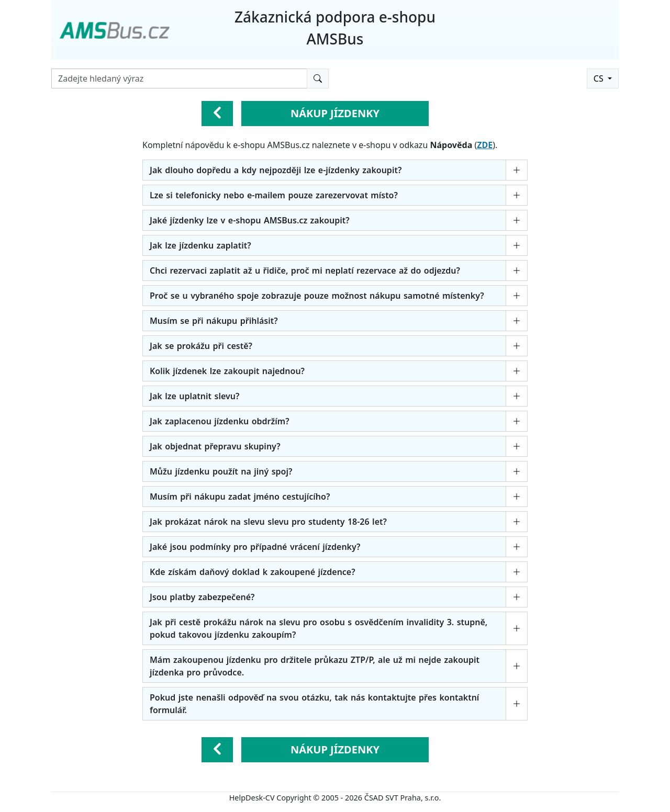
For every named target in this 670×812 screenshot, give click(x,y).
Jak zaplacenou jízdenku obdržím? (220, 421)
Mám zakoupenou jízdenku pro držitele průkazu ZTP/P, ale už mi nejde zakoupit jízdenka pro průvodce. (315, 666)
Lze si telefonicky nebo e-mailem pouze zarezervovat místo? (274, 195)
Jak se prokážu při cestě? (201, 346)
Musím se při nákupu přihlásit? (214, 321)
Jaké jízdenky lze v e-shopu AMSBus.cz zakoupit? (250, 220)
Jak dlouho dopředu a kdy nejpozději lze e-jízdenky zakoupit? (276, 170)
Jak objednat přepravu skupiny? (215, 446)
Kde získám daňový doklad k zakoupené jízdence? (253, 572)
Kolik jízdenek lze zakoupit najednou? (227, 371)
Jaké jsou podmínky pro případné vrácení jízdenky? (255, 547)
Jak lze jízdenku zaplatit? (200, 245)
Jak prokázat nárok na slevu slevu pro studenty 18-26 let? (268, 522)
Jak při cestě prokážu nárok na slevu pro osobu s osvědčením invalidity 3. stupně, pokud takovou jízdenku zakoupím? (319, 628)
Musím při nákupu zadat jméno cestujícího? (240, 497)
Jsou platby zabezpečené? (202, 597)
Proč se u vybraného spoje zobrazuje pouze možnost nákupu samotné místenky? (317, 296)
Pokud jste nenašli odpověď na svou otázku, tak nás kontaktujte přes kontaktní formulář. (314, 704)
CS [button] (600, 78)
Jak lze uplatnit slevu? (194, 396)
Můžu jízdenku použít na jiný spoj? (221, 471)
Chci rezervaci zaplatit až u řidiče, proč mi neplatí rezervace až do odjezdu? (305, 270)
